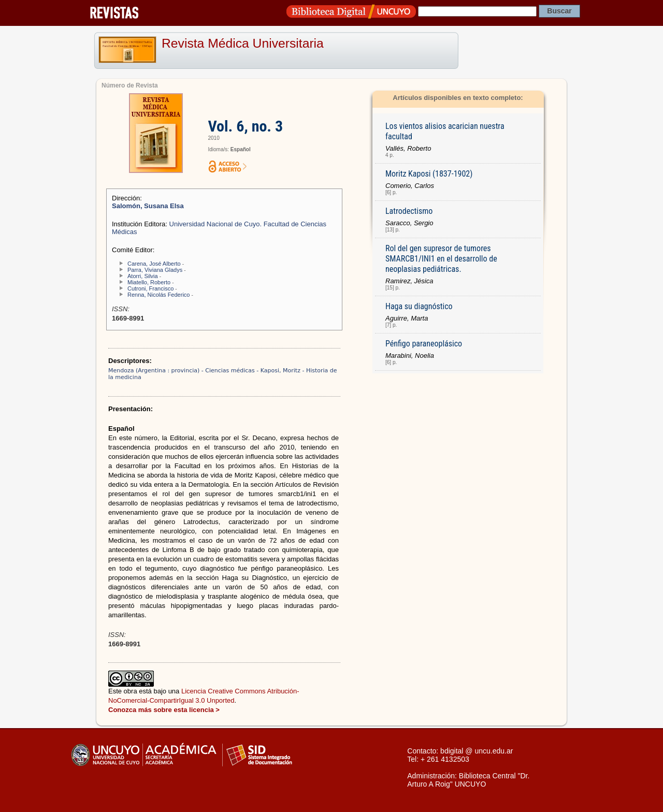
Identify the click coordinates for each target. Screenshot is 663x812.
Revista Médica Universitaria (243, 43)
